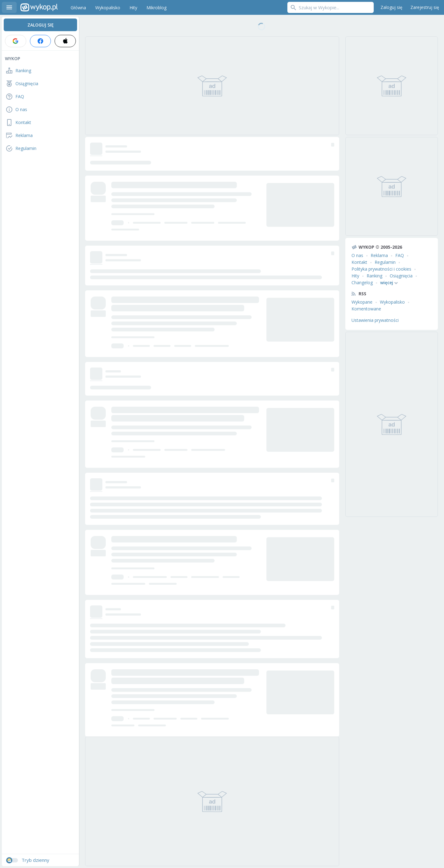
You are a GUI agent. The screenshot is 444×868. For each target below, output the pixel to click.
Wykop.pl (39, 7)
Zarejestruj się (425, 7)
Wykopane (362, 302)
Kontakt (359, 262)
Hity (355, 276)
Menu (9, 7)
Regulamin (385, 262)
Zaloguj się (391, 7)
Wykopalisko (392, 302)
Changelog (362, 282)
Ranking (374, 276)
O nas (357, 255)
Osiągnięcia (401, 276)
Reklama (379, 255)
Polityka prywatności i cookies (381, 269)
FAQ (400, 255)
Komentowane (366, 309)
